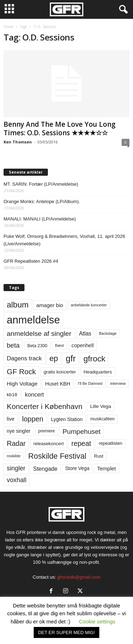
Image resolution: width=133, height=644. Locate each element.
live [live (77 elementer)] (11, 419)
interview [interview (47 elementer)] (118, 383)
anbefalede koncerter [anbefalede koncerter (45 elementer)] (89, 305)
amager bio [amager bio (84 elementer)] (50, 305)
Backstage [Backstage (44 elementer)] (108, 333)
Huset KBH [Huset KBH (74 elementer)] (58, 384)
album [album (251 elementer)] (18, 305)
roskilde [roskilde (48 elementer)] (14, 456)
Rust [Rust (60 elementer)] (99, 456)
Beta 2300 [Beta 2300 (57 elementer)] (37, 346)
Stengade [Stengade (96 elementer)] (45, 469)
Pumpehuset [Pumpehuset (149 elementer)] (81, 432)
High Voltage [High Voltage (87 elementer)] (22, 384)
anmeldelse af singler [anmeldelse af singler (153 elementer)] (39, 334)
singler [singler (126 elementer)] (16, 468)
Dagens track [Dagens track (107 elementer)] (24, 358)
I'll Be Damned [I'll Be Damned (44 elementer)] (90, 383)
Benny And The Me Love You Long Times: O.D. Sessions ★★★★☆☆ (60, 129)
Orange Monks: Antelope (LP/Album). (42, 201)
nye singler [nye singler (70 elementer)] (19, 431)
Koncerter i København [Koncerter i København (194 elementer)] (45, 406)
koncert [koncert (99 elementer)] (34, 394)
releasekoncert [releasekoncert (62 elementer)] (49, 444)
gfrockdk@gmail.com (79, 577)
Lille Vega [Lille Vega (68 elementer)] (101, 406)
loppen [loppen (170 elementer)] (33, 419)
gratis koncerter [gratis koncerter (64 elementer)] (60, 372)
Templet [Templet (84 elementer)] (107, 468)
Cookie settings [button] (97, 621)
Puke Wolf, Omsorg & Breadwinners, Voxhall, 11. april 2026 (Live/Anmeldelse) (64, 240)
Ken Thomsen (18, 142)
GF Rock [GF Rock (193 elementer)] (21, 372)
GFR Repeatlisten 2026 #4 (31, 261)
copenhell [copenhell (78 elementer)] (83, 345)
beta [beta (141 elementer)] (13, 345)
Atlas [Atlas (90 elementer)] (85, 334)
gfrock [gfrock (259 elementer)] (94, 359)
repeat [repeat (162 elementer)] (81, 443)
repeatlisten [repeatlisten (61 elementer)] (110, 443)
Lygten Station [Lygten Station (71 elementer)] (67, 419)
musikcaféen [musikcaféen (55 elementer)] (102, 419)
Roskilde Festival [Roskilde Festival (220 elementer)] (57, 456)
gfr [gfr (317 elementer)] (71, 358)
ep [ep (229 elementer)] (54, 358)
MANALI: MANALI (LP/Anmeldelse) (40, 219)
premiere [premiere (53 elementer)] (47, 431)
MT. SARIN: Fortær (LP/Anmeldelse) (41, 184)
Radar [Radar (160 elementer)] (16, 443)
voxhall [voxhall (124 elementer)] (17, 480)
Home (8, 27)
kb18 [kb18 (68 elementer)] (12, 395)
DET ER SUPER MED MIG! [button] (66, 632)
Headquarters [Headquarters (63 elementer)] (98, 372)
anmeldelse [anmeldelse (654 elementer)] (33, 320)
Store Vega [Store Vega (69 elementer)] (77, 468)
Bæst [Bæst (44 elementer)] (59, 345)
